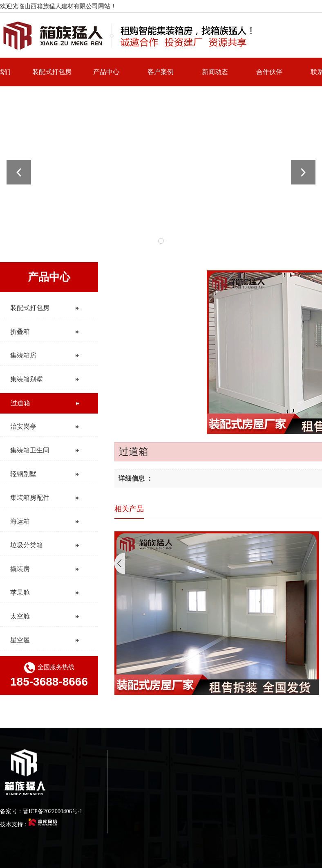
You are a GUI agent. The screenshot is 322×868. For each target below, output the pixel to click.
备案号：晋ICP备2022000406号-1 (41, 811)
